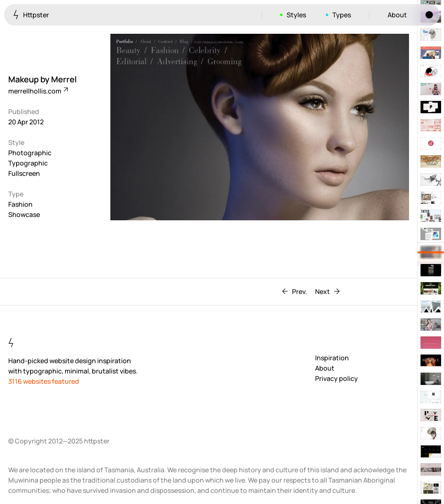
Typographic (28, 163)
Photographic (30, 153)
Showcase (24, 215)
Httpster (31, 15)
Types (342, 15)
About (397, 15)
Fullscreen (24, 173)
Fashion (20, 204)
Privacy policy (337, 378)
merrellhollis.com (38, 91)
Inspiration (332, 358)
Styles (296, 15)
